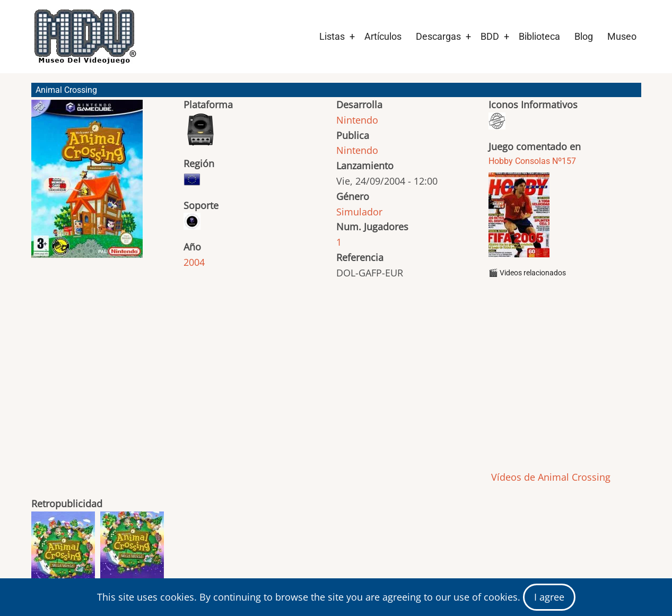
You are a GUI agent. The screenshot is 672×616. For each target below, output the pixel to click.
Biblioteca (539, 36)
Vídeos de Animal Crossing (549, 477)
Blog (584, 36)
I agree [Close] (549, 597)
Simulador (359, 212)
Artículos (383, 36)
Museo (622, 36)
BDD (490, 36)
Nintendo (357, 120)
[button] (87, 184)
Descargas (438, 36)
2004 (194, 262)
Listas (332, 36)
